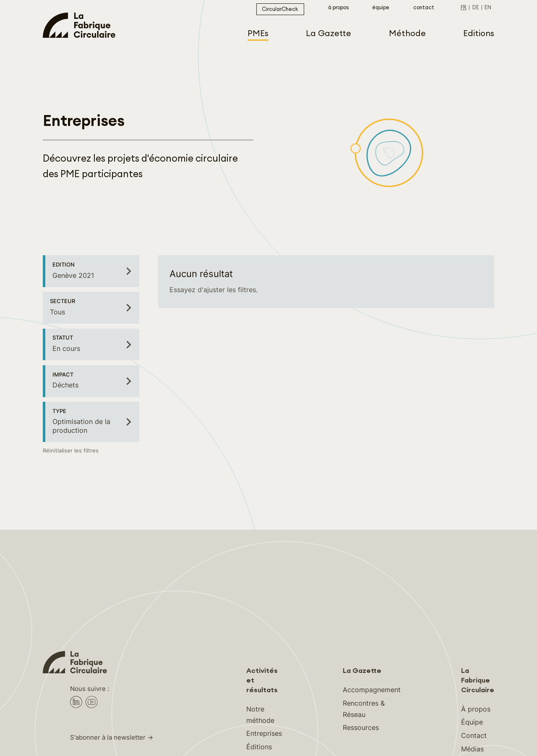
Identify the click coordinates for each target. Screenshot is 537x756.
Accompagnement (372, 690)
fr (464, 8)
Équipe (381, 8)
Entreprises (264, 733)
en (488, 8)
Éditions (259, 747)
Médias (472, 749)
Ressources (361, 727)
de (476, 8)
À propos (338, 8)
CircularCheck (280, 9)
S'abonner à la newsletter (108, 738)
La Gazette (362, 671)
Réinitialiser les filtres (71, 451)
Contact (424, 8)
